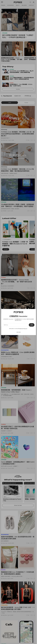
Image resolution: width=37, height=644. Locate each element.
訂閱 (32, 325)
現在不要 (19, 332)
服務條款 (21, 329)
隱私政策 (25, 329)
